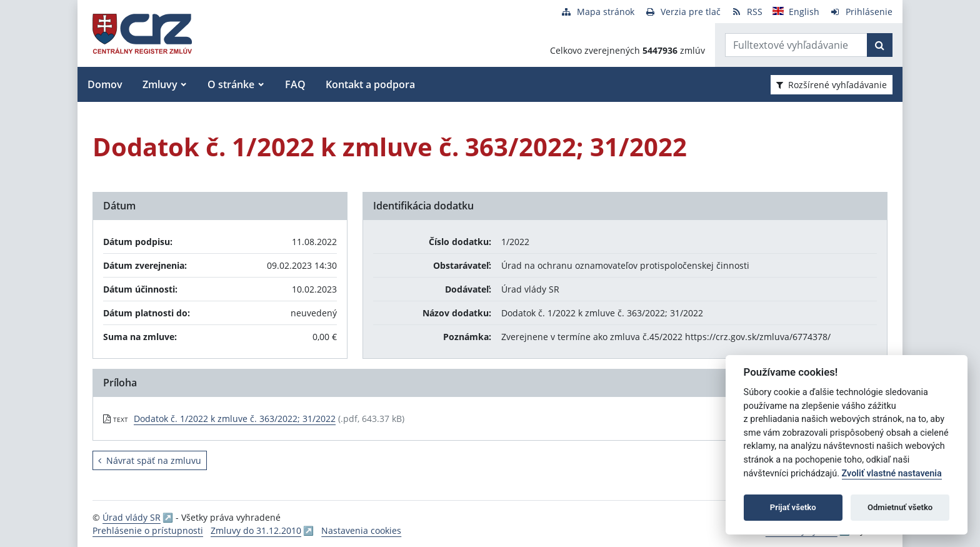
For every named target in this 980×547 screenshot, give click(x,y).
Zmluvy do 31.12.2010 (256, 530)
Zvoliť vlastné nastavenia (892, 474)
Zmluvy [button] (160, 84)
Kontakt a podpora (370, 84)
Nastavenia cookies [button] (361, 530)
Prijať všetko (793, 507)
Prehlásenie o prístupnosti (148, 530)
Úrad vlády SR (132, 517)
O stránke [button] (231, 84)
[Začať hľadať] (880, 45)
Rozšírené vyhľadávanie (832, 85)
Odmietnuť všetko (900, 507)
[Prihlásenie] (861, 12)
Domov (105, 84)
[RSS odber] (747, 12)
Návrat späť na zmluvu (150, 460)
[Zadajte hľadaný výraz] (796, 45)
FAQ (295, 84)
